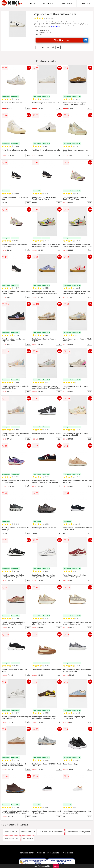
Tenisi (32, 3)
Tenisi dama (48, 3)
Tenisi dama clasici (12, 838)
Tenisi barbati (67, 3)
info (28, 108)
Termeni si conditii (28, 853)
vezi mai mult (56, 26)
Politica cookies (67, 853)
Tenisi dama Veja (28, 832)
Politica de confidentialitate (48, 853)
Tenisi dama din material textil (51, 832)
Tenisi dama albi (11, 832)
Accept (56, 866)
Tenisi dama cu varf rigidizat (78, 832)
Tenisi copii (85, 3)
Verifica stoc (71, 40)
